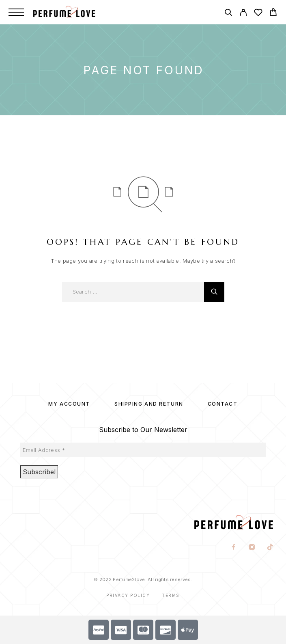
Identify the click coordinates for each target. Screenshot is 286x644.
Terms (171, 595)
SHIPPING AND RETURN (149, 404)
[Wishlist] (258, 14)
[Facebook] (234, 548)
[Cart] (273, 13)
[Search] (228, 14)
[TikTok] (270, 548)
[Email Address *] (143, 450)
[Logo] (73, 12)
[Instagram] (252, 548)
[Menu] (16, 12)
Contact (223, 404)
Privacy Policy (128, 595)
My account (69, 404)
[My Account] (243, 14)
